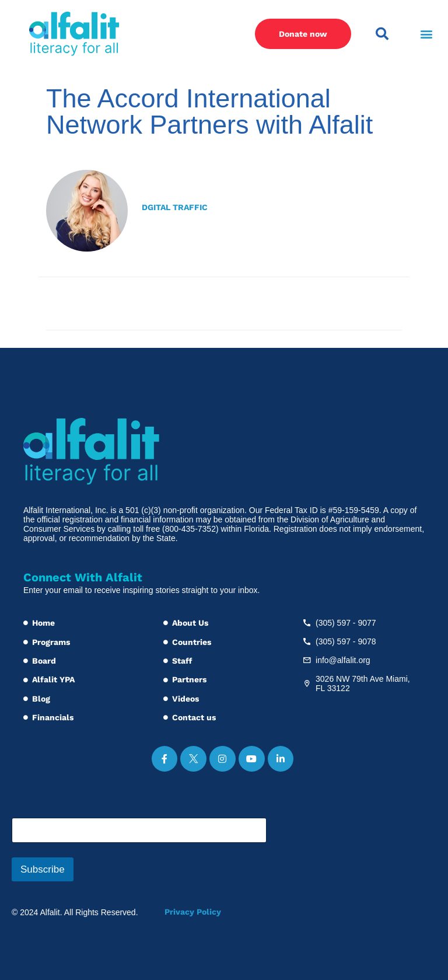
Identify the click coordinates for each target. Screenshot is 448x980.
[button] (427, 34)
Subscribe (43, 869)
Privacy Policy (193, 912)
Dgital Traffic (175, 207)
